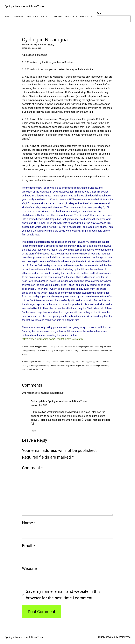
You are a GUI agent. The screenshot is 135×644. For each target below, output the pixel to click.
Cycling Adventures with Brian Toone (24, 6)
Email (28, 546)
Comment (32, 468)
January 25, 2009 (39, 405)
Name (29, 523)
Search (101, 13)
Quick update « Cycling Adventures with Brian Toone (59, 401)
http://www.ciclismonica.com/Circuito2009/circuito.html (53, 339)
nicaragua (36, 48)
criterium (26, 48)
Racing (51, 44)
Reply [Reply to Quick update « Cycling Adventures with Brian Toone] (34, 431)
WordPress (125, 637)
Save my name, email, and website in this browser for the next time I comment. (63, 595)
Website (29, 568)
